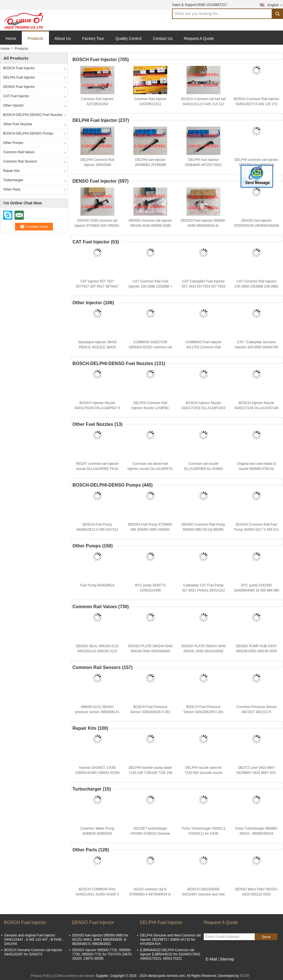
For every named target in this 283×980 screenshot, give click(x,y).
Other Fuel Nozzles (18, 124)
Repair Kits (11, 171)
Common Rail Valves (19, 152)
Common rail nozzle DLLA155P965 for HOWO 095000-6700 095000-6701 (203, 469)
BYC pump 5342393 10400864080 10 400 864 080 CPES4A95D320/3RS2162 (256, 590)
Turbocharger (13, 180)
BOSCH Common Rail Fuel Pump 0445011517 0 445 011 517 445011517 (256, 530)
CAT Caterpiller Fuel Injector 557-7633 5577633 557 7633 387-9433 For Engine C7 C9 (203, 286)
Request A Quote (199, 38)
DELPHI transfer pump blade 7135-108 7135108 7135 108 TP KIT (150, 773)
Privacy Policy (41, 976)
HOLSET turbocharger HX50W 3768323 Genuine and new (150, 834)
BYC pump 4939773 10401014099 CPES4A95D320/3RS (150, 590)
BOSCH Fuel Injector (19, 68)
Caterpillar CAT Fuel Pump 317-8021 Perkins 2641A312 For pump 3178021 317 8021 (203, 590)
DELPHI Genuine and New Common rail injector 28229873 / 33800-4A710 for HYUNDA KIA (170, 940)
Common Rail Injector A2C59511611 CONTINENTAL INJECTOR (150, 104)
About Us (63, 38)
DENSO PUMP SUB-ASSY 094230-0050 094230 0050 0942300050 (256, 651)
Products (35, 38)
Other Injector (13, 105)
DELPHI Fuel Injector (19, 77)
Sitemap (227, 959)
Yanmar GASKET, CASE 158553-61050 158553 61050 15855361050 (97, 773)
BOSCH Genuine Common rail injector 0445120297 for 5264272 (33, 952)
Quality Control (129, 38)
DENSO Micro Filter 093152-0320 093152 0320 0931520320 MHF (257, 894)
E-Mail (211, 959)
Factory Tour (93, 38)
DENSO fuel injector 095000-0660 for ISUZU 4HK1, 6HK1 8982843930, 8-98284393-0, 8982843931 (100, 940)
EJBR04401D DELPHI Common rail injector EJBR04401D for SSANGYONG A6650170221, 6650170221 (170, 954)
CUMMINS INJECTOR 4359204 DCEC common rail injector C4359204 (150, 347)
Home (11, 38)
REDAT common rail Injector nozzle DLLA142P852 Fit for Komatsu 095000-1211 (97, 469)
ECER (245, 976)
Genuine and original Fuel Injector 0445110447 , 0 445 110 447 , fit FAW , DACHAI (34, 940)
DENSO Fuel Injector (19, 87)
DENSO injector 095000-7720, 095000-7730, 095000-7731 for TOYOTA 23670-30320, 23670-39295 (102, 954)
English (275, 5)
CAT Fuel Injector (16, 96)
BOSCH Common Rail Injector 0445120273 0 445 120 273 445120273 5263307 (257, 104)
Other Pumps (13, 143)
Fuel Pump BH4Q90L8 (97, 585)
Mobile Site (214, 966)
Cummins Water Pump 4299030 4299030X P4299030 (97, 834)
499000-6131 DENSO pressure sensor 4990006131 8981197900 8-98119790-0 (97, 712)
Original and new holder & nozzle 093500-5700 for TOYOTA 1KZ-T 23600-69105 (256, 469)
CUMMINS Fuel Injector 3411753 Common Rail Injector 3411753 (203, 347)
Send (266, 937)
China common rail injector (75, 976)
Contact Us (163, 38)
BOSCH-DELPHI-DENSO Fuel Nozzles (33, 115)
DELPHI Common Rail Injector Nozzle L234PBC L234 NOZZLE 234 (150, 408)
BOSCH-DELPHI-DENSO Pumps (28, 133)
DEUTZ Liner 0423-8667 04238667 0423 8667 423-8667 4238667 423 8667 (257, 773)
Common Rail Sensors (20, 161)
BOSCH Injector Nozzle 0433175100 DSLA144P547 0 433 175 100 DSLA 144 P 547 (97, 408)
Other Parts (12, 189)
